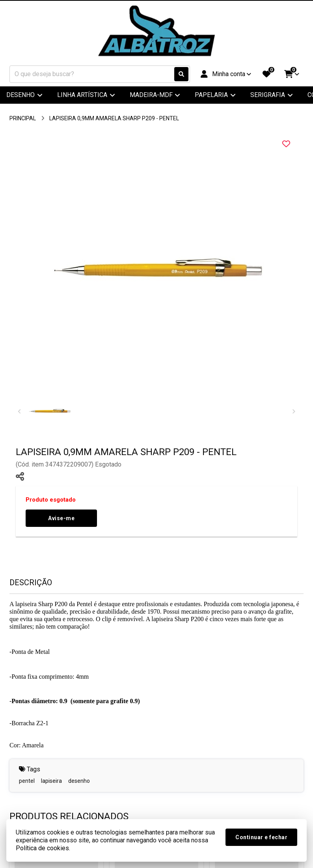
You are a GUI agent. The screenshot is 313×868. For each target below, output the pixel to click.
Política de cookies (42, 848)
